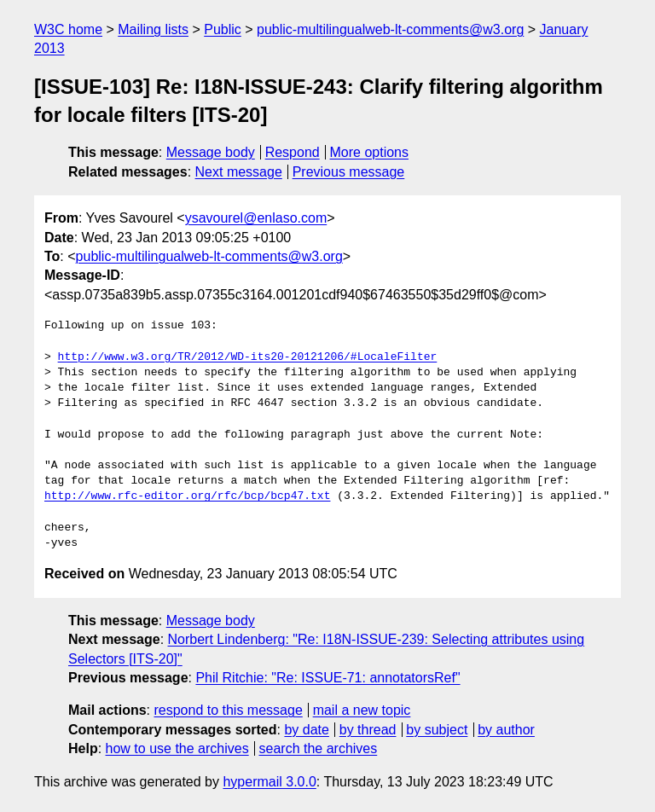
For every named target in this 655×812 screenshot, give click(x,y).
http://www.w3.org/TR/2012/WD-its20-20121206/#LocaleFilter (248, 357)
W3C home (68, 29)
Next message (239, 172)
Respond (293, 152)
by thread (368, 730)
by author (506, 730)
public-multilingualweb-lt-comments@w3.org (390, 29)
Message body (211, 152)
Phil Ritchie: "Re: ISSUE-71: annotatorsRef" (327, 678)
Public (223, 29)
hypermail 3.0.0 (269, 782)
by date (306, 730)
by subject (437, 730)
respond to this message (228, 710)
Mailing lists (153, 29)
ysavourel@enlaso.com (256, 218)
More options (370, 152)
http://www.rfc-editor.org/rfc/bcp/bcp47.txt (187, 496)
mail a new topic (362, 710)
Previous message (349, 172)
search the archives (319, 748)
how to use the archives (177, 748)
